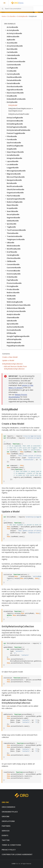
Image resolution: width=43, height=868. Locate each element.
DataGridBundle (12, 83)
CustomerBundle (14, 267)
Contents (6, 354)
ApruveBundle (13, 324)
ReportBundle (12, 205)
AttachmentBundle (14, 46)
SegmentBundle (13, 217)
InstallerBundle (12, 155)
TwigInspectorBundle (16, 239)
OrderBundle (11, 277)
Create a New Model (10, 357)
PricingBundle (11, 286)
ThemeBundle (13, 233)
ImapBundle (12, 149)
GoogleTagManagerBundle (18, 336)
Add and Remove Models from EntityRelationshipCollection (15, 368)
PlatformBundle (12, 196)
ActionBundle (12, 27)
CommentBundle (14, 65)
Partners (6, 826)
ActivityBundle (12, 30)
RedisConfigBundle (14, 202)
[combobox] (17, 9)
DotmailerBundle (14, 330)
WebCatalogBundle (15, 302)
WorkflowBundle (13, 249)
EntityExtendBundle (15, 121)
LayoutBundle (12, 161)
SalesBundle (12, 321)
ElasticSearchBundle (14, 93)
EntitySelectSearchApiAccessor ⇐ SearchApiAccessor (21, 110)
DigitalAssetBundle (15, 90)
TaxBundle (11, 299)
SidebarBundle (13, 221)
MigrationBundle (13, 174)
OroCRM (6, 816)
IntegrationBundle (14, 158)
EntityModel (13, 105)
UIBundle (9, 242)
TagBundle (10, 227)
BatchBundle (12, 49)
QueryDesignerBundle (15, 199)
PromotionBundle (14, 283)
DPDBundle (11, 333)
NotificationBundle (15, 186)
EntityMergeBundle (15, 124)
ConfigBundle (12, 68)
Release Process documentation (18, 396)
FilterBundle (11, 136)
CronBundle (12, 71)
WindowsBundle (13, 246)
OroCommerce (8, 807)
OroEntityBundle (22, 16)
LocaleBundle (11, 164)
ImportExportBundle (14, 152)
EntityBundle (11, 102)
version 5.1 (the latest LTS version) (21, 386)
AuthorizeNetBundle (15, 327)
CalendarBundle (12, 55)
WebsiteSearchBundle (15, 308)
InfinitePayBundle (14, 339)
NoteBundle (12, 183)
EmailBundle (11, 96)
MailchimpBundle (14, 342)
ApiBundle (11, 40)
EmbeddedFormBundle (16, 99)
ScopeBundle (12, 208)
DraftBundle (11, 252)
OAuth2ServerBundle (15, 189)
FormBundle (11, 139)
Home (4, 16)
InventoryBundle (14, 274)
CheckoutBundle (14, 258)
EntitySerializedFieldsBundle (19, 130)
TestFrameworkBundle (15, 230)
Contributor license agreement (17, 854)
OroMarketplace (10, 812)
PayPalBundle (12, 280)
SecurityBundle (13, 214)
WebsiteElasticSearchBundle (18, 305)
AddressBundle (13, 36)
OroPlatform (8, 821)
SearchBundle (11, 211)
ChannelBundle (13, 317)
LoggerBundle (13, 168)
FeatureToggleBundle (16, 133)
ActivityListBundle (14, 33)
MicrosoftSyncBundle (16, 177)
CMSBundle (10, 261)
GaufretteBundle (14, 143)
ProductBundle (12, 289)
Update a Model (8, 360)
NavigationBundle (13, 180)
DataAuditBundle (14, 80)
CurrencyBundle (12, 74)
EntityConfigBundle (15, 118)
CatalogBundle (13, 255)
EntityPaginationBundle (17, 127)
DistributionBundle (15, 86)
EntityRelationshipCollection (12, 364)
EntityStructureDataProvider (19, 114)
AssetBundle (11, 43)
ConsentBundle (12, 264)
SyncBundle (10, 224)
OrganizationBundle (15, 193)
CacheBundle (12, 52)
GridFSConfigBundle (15, 146)
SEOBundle (10, 296)
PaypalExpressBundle (16, 346)
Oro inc (5, 802)
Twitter (6, 840)
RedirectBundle (13, 292)
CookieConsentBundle (16, 61)
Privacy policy (9, 850)
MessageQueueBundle (15, 171)
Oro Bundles (11, 16)
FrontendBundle (12, 271)
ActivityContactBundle (16, 311)
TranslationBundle (13, 236)
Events (5, 835)
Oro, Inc (18, 864)
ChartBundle (12, 58)
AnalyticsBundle (13, 314)
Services (6, 831)
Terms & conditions (11, 845)
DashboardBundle (14, 77)
